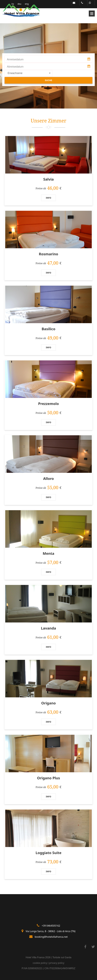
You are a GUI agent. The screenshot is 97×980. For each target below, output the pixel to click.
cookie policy (40, 963)
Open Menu (92, 14)
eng (27, 4)
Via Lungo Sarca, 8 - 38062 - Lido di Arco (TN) (51, 931)
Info (48, 198)
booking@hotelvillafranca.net (51, 937)
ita (13, 4)
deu (19, 4)
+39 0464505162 (51, 926)
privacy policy (57, 963)
